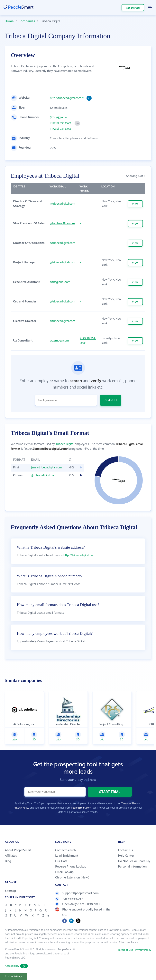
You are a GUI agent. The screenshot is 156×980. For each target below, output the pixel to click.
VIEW (135, 204)
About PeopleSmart (18, 850)
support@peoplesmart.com (77, 893)
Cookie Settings (14, 976)
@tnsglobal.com (60, 282)
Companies (27, 21)
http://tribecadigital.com (66, 98)
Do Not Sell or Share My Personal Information (134, 864)
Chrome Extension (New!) (72, 878)
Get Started (133, 8)
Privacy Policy (21, 808)
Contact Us (125, 850)
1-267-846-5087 (69, 899)
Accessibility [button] (16, 966)
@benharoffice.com (62, 223)
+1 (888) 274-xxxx (88, 341)
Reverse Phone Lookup (71, 867)
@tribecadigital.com (63, 204)
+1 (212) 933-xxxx (60, 123)
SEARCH (111, 400)
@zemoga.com (59, 341)
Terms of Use (129, 804)
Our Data (61, 861)
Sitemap (10, 891)
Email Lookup (64, 872)
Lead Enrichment (67, 856)
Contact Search (65, 850)
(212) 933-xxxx (59, 118)
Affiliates (11, 856)
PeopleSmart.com (81, 808)
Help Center (126, 856)
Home (9, 21)
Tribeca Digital (65, 444)
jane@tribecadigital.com (46, 468)
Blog (8, 861)
